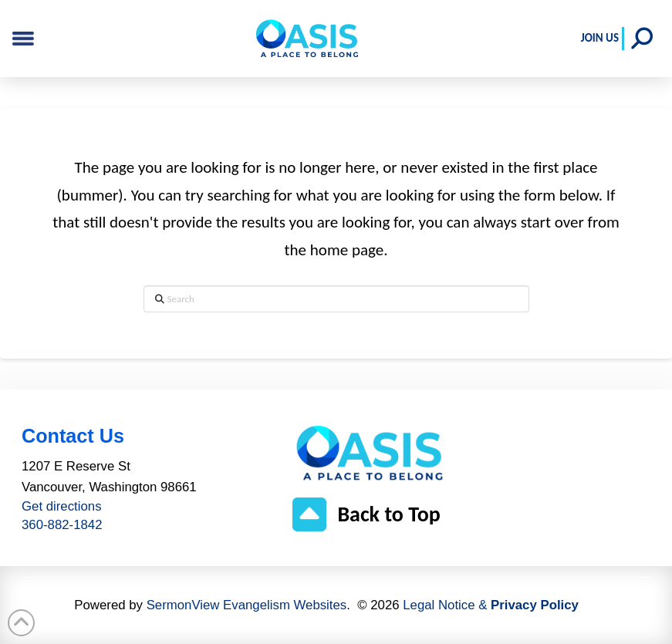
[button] (642, 39)
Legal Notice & (491, 605)
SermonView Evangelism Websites (247, 605)
